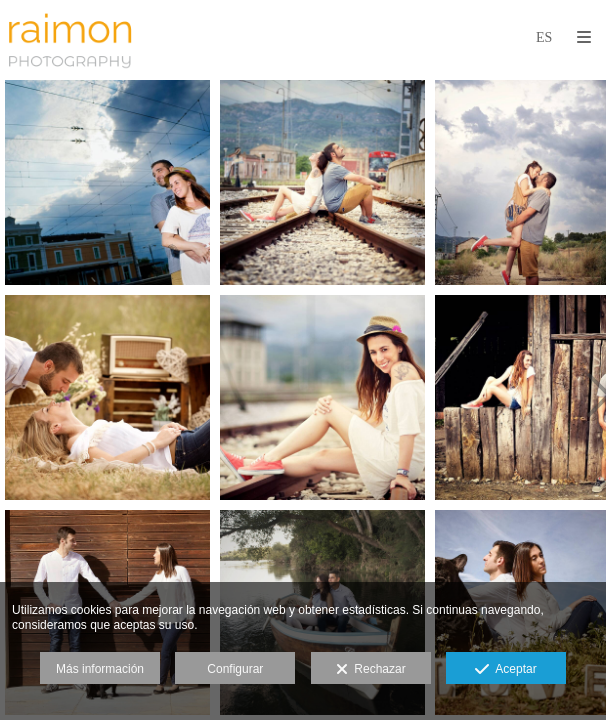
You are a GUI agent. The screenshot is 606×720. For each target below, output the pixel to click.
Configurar (235, 669)
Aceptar (505, 670)
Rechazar (371, 670)
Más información (100, 669)
